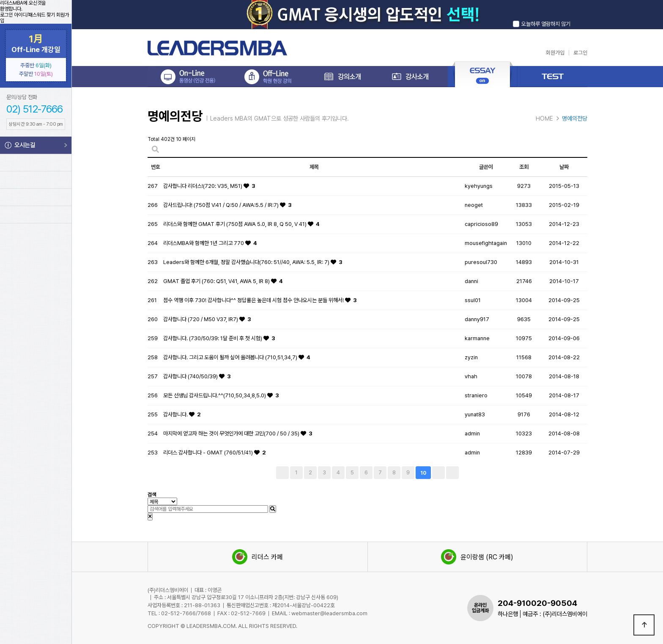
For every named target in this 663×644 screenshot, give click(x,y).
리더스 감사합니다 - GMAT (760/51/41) (209, 453)
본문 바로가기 (0, 0)
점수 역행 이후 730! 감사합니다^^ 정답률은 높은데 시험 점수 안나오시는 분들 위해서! (254, 300)
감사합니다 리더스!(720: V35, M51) (203, 186)
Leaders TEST (36, 197)
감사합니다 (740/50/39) (191, 376)
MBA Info (36, 248)
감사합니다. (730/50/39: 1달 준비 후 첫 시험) (213, 338)
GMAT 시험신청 (36, 326)
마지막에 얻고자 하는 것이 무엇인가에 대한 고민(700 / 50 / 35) (232, 433)
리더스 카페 (258, 557)
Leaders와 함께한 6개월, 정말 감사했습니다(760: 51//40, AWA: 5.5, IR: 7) (247, 262)
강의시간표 (36, 162)
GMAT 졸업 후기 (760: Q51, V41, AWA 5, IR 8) (217, 281)
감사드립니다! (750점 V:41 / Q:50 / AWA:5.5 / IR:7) (222, 205)
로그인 (6, 15)
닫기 (580, 15)
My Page (36, 180)
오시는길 (36, 145)
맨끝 (452, 473)
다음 (438, 473)
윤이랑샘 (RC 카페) (477, 557)
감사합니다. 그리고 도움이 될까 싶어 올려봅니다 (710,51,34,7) (231, 357)
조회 (524, 167)
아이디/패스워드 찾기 (34, 15)
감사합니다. (176, 414)
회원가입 (555, 53)
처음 (282, 473)
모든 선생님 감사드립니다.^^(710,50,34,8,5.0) (215, 395)
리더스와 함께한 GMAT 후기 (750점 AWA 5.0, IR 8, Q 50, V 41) (236, 224)
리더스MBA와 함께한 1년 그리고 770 (204, 243)
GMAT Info (36, 287)
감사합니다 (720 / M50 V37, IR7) (201, 319)
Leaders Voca (36, 215)
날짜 (564, 167)
